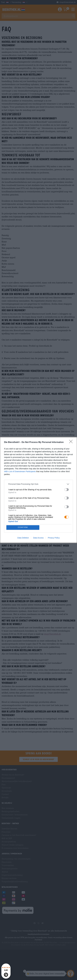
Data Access (38, 538)
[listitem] (39, 484)
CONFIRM (23, 527)
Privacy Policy (54, 538)
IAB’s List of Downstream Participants (20, 471)
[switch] (67, 489)
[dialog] (39, 490)
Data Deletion (23, 538)
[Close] (72, 442)
